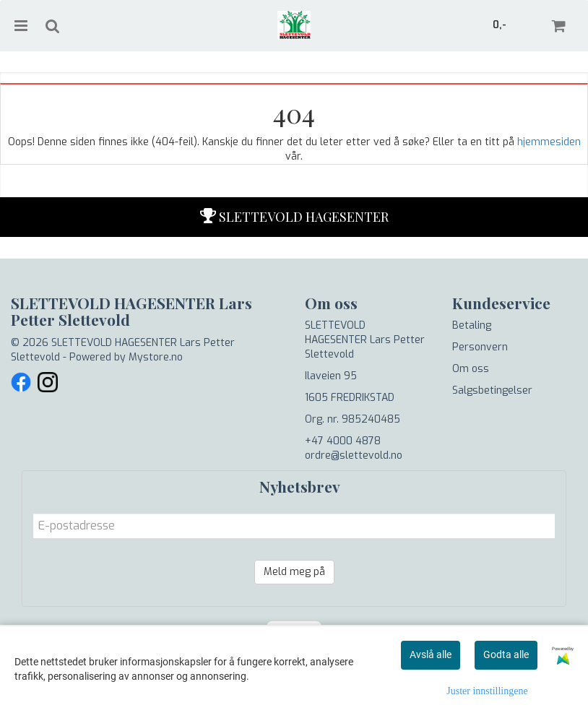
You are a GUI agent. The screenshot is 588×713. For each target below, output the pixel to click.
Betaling (472, 325)
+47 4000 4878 (343, 441)
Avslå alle (431, 654)
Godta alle (506, 654)
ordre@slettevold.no (354, 455)
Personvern (480, 347)
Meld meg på (294, 572)
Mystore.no (156, 357)
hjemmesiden (549, 142)
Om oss (471, 369)
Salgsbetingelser (492, 390)
